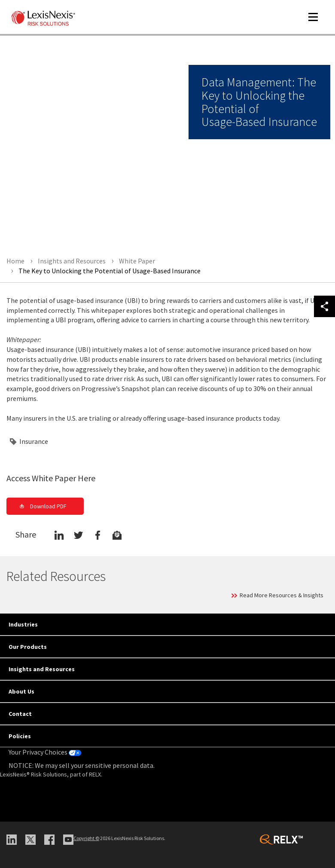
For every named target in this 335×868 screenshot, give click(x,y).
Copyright (86, 838)
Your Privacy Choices (45, 752)
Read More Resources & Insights (282, 595)
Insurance (34, 441)
